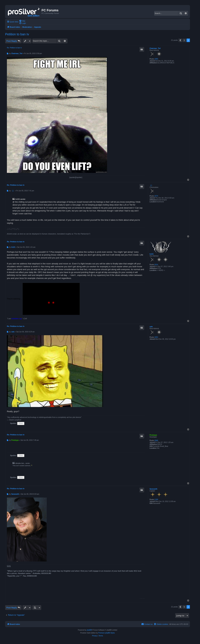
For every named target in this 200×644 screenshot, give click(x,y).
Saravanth (153, 489)
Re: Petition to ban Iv (14, 48)
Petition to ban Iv (17, 34)
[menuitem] (22, 21)
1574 (156, 196)
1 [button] (184, 40)
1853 (156, 337)
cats (151, 327)
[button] (180, 40)
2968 (156, 441)
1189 (156, 500)
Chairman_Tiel (155, 48)
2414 (156, 265)
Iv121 (151, 254)
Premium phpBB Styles (107, 633)
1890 (156, 59)
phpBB (89, 630)
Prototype (153, 435)
